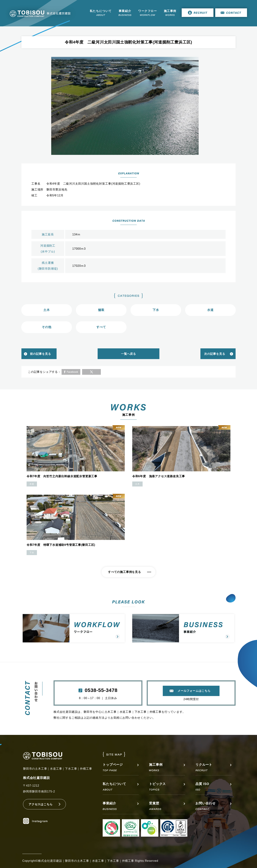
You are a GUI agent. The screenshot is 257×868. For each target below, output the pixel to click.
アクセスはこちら (41, 804)
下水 (156, 310)
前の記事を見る (41, 354)
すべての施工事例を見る (124, 572)
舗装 (101, 310)
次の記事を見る (215, 354)
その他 (46, 327)
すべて (101, 327)
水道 (210, 310)
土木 (47, 310)
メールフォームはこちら (194, 691)
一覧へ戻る (128, 354)
